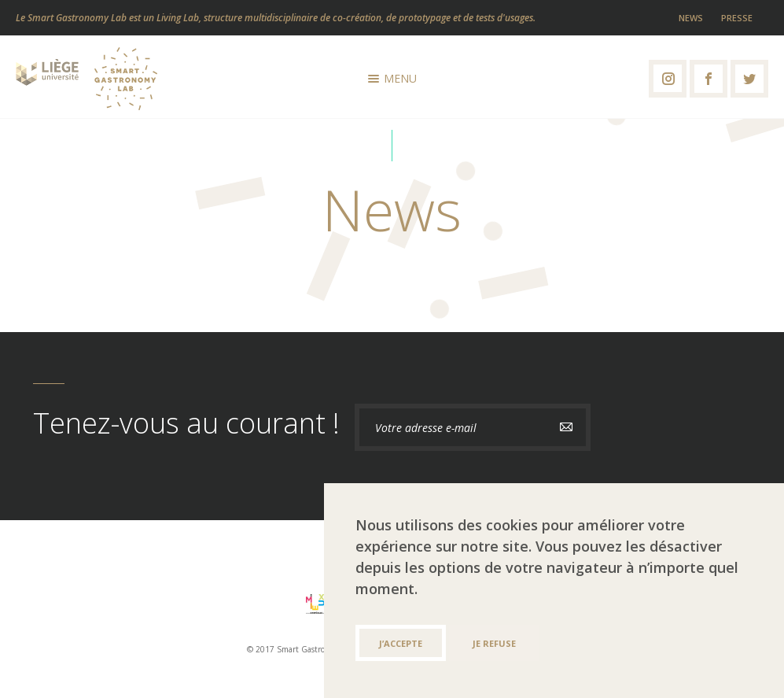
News (691, 18)
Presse (737, 18)
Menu (392, 78)
